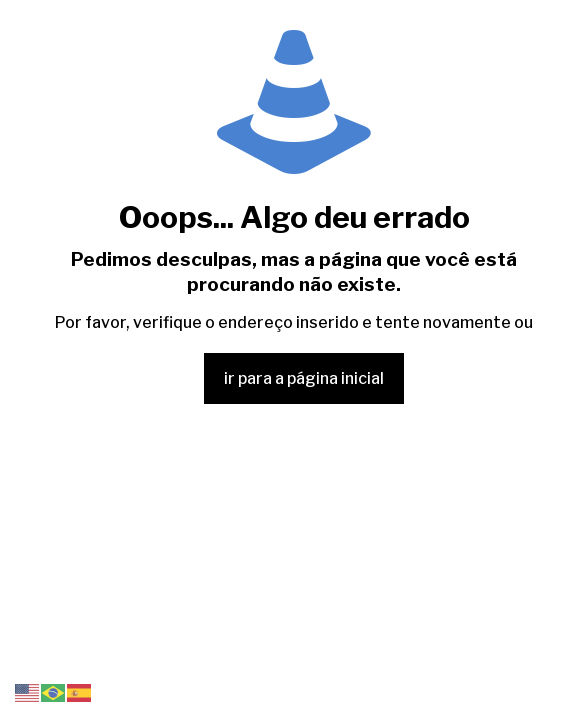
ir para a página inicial (304, 378)
